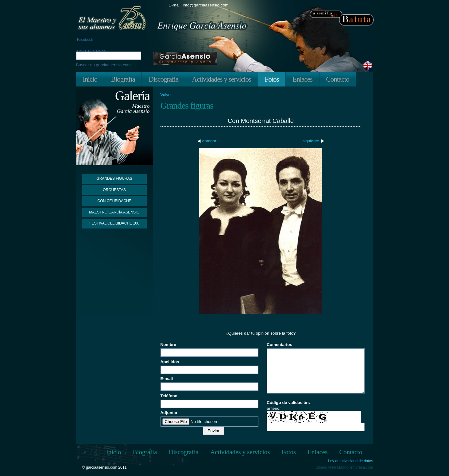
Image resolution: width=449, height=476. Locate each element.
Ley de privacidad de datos (350, 461)
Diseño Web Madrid (332, 467)
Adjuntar (169, 413)
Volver (166, 95)
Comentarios (279, 345)
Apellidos (170, 362)
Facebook (85, 40)
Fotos (272, 79)
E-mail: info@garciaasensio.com (199, 5)
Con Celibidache (114, 201)
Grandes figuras (114, 178)
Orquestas (114, 190)
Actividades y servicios (221, 79)
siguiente (311, 141)
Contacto (337, 79)
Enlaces (302, 79)
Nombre (168, 345)
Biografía (123, 79)
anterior (209, 141)
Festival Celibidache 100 (114, 223)
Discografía (163, 79)
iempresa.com (361, 467)
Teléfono (169, 396)
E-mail (167, 379)
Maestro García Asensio (114, 212)
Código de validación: (288, 403)
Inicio (90, 79)
